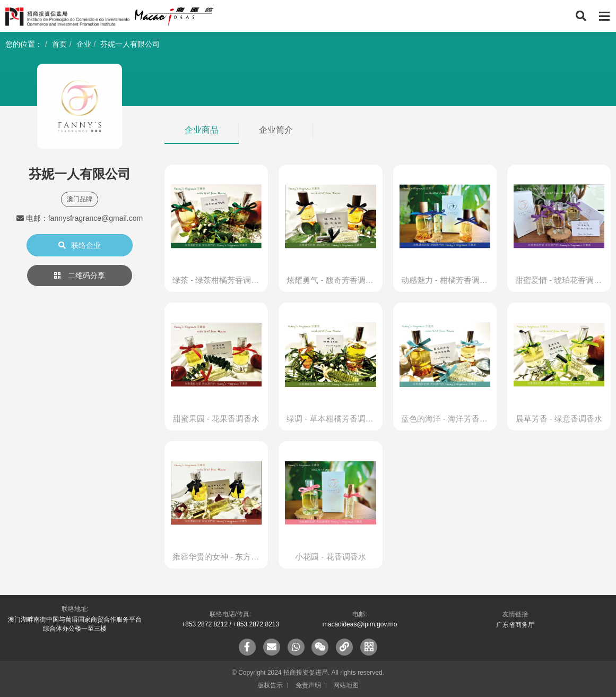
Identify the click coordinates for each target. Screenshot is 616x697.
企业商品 (202, 130)
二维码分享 (80, 276)
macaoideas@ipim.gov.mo (360, 624)
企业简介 (276, 130)
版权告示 (270, 685)
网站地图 (346, 685)
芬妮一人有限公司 (130, 44)
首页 (59, 44)
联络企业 (80, 245)
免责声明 (308, 685)
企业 (84, 44)
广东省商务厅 (515, 625)
